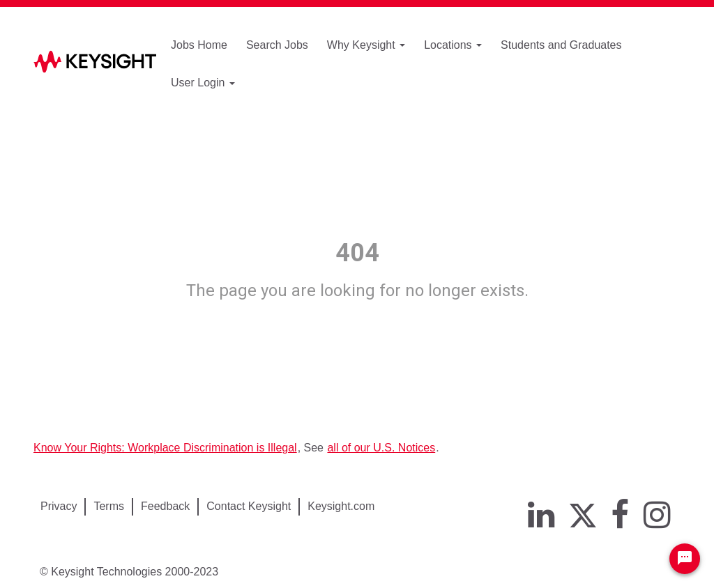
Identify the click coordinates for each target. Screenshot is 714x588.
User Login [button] (203, 83)
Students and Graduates (561, 45)
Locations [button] (453, 45)
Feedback (165, 506)
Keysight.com (341, 506)
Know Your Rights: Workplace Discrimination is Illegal (165, 448)
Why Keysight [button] (366, 45)
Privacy (59, 506)
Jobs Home (199, 45)
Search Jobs (277, 45)
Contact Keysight (249, 506)
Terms (109, 506)
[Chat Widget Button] (685, 559)
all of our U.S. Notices (381, 448)
